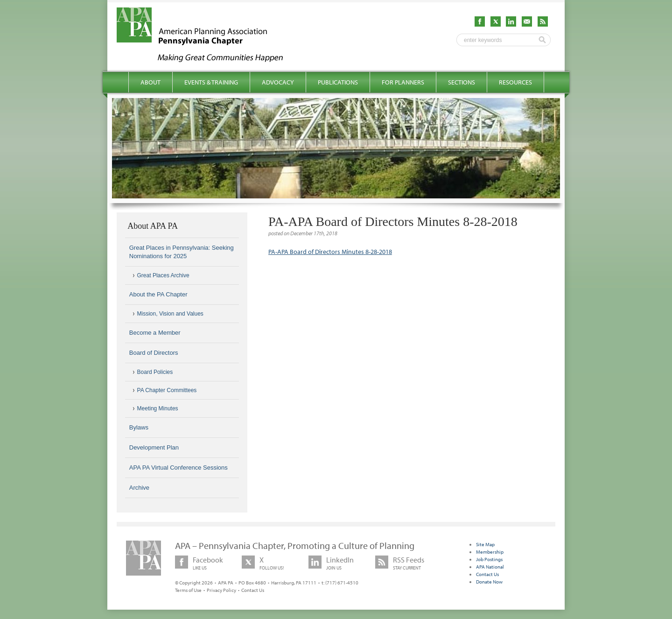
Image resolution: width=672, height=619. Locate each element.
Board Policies (155, 372)
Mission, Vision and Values (170, 314)
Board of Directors (154, 353)
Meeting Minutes (158, 408)
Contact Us (253, 590)
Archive (139, 488)
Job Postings (489, 559)
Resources (515, 82)
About (150, 82)
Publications (338, 82)
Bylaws (139, 427)
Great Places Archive (163, 275)
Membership (490, 552)
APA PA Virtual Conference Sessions (178, 468)
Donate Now (489, 582)
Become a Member (155, 333)
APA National (490, 567)
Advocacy (278, 82)
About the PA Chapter (158, 294)
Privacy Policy (221, 590)
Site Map (485, 544)
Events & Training (211, 82)
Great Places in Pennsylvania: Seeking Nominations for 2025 (182, 252)
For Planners (403, 82)
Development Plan (154, 447)
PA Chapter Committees (167, 390)
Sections (462, 82)
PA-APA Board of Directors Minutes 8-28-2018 (330, 252)
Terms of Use (188, 590)
